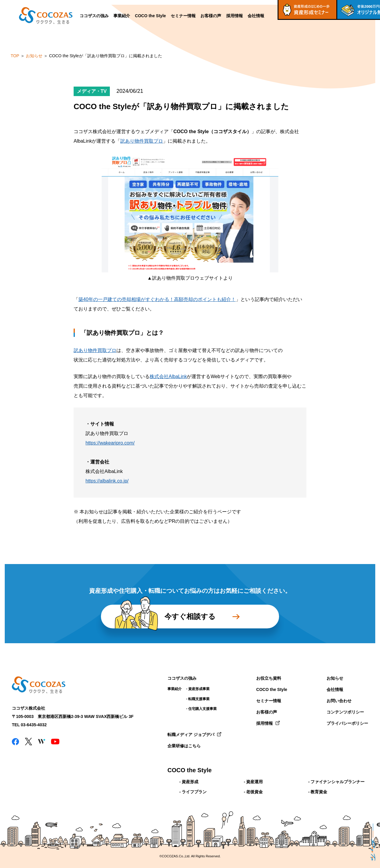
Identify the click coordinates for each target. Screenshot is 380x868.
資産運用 (254, 782)
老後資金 (254, 792)
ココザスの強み (94, 16)
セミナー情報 (183, 16)
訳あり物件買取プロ (142, 141)
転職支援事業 (199, 699)
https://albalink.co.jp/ (107, 481)
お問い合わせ (339, 701)
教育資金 (319, 792)
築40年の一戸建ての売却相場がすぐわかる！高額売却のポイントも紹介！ (157, 299)
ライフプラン (194, 792)
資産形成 (190, 782)
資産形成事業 (199, 689)
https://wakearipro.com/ (110, 443)
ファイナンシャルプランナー (338, 782)
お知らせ (335, 678)
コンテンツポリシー (345, 712)
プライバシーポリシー (347, 723)
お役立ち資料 (269, 678)
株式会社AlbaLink (168, 376)
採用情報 (235, 16)
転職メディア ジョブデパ (191, 735)
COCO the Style (151, 16)
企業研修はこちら (184, 746)
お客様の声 (211, 16)
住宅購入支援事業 (202, 709)
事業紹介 (122, 16)
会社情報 (256, 16)
